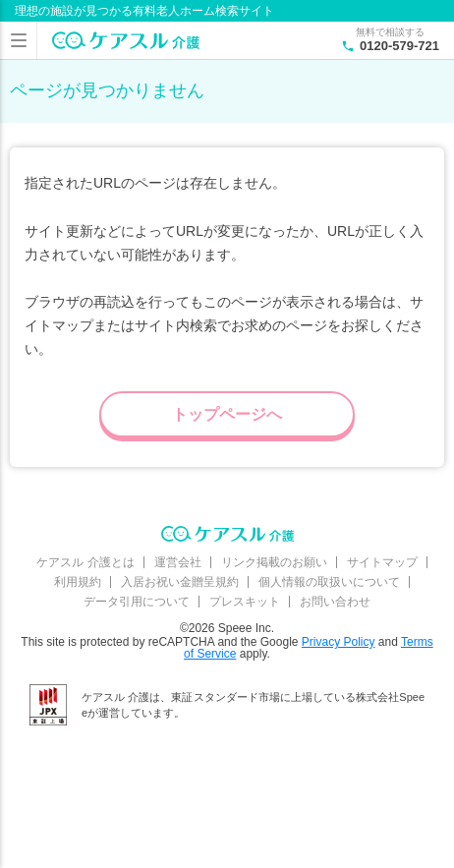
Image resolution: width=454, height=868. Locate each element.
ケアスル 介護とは (85, 562)
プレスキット (245, 602)
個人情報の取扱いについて (329, 582)
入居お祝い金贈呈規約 (180, 582)
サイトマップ (382, 562)
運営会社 (178, 562)
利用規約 (78, 582)
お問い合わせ (335, 602)
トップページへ (227, 414)
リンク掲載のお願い (274, 562)
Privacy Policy (339, 642)
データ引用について (137, 602)
